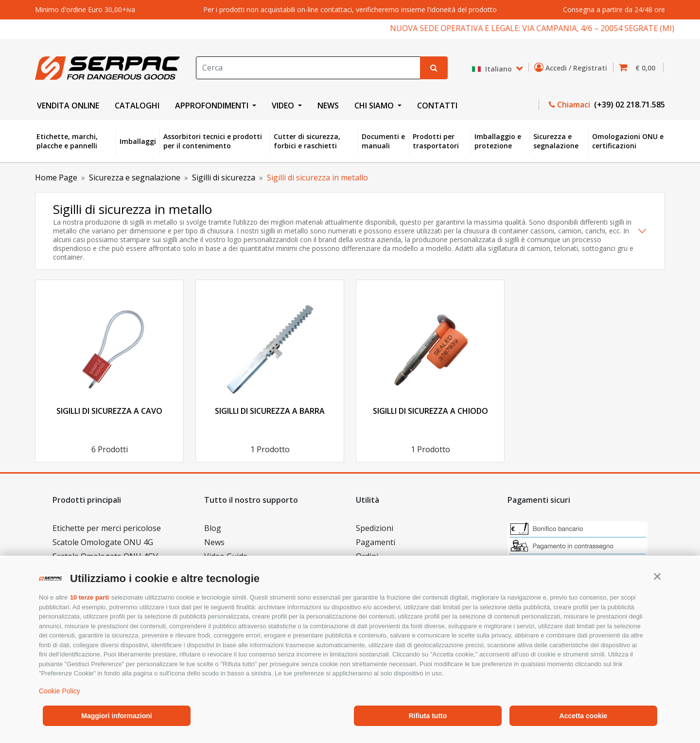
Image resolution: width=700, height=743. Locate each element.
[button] (657, 576)
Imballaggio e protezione (498, 141)
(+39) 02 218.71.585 (629, 105)
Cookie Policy (60, 691)
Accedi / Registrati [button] (573, 68)
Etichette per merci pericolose (107, 528)
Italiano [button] (493, 69)
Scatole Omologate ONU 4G (103, 542)
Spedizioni (375, 528)
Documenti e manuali (383, 141)
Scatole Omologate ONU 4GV (105, 556)
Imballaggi (138, 141)
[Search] (308, 68)
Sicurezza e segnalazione (556, 141)
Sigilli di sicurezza (224, 177)
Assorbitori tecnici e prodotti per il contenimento (213, 141)
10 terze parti (89, 597)
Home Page (56, 177)
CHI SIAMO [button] (375, 106)
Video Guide (226, 556)
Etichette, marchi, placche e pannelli (67, 141)
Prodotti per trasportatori (436, 141)
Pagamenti (376, 542)
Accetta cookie (584, 716)
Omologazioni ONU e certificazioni (628, 141)
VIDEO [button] (284, 106)
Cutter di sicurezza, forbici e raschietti (307, 141)
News (214, 542)
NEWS (328, 106)
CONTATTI (437, 106)
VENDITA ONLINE (68, 106)
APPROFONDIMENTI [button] (213, 106)
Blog (213, 528)
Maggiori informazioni (116, 716)
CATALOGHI (137, 106)
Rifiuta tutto (428, 716)
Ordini (367, 556)
